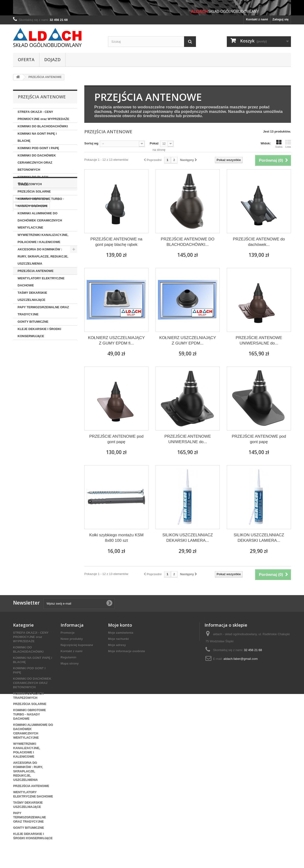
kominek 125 (62, 404)
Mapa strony (70, 664)
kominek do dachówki (31, 404)
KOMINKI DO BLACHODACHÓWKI (43, 126)
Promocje (68, 633)
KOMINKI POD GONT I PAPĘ (38, 148)
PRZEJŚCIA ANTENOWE (36, 271)
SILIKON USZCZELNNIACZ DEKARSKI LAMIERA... (188, 538)
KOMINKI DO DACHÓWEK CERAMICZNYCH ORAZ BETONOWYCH (37, 163)
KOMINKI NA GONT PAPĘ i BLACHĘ (37, 137)
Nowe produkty (72, 639)
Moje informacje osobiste (127, 651)
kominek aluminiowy (31, 397)
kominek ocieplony (29, 383)
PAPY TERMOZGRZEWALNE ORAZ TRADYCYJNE (43, 311)
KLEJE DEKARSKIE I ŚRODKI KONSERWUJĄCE (39, 333)
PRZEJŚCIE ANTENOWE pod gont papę (116, 439)
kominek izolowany (29, 411)
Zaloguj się (280, 19)
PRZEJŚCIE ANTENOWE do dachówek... (259, 242)
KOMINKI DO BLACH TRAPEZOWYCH (33, 181)
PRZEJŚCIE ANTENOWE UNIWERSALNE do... (259, 340)
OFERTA (26, 60)
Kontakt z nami (257, 19)
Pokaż (154, 143)
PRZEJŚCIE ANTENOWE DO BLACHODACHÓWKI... (188, 242)
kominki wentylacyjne (31, 376)
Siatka (279, 144)
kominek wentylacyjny (32, 369)
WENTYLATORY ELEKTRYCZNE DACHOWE (41, 282)
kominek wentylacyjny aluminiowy (41, 390)
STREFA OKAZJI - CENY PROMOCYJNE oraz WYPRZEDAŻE (43, 115)
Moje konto (120, 625)
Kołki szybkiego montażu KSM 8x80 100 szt (116, 538)
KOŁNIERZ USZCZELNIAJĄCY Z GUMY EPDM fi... (116, 340)
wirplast (57, 397)
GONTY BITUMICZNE (33, 322)
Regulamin (68, 657)
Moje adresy (117, 645)
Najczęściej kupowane (77, 645)
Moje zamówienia (121, 633)
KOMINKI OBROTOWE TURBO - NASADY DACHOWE (41, 202)
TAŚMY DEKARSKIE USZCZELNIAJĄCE (32, 296)
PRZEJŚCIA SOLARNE (34, 191)
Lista (288, 144)
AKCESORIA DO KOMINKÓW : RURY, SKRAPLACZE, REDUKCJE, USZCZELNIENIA (43, 256)
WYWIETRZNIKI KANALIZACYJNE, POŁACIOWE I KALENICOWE (43, 238)
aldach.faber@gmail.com (241, 659)
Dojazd (52, 60)
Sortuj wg (91, 143)
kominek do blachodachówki (36, 418)
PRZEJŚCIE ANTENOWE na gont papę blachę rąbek (116, 242)
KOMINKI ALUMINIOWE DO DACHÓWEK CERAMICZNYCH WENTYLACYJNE (40, 220)
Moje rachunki (118, 639)
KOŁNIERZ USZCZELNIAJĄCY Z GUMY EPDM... (188, 340)
